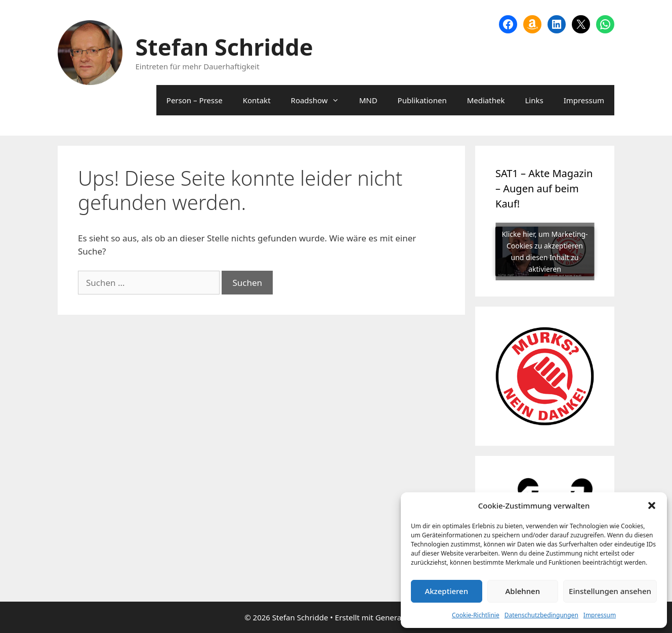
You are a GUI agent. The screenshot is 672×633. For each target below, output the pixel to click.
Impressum (600, 615)
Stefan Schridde (224, 47)
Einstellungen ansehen (610, 591)
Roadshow (320, 100)
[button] (652, 505)
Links (534, 100)
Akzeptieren (446, 591)
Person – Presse (195, 100)
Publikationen (422, 100)
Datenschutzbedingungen (541, 615)
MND (368, 100)
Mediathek (486, 100)
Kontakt (257, 100)
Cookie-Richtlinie (476, 615)
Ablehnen (523, 591)
